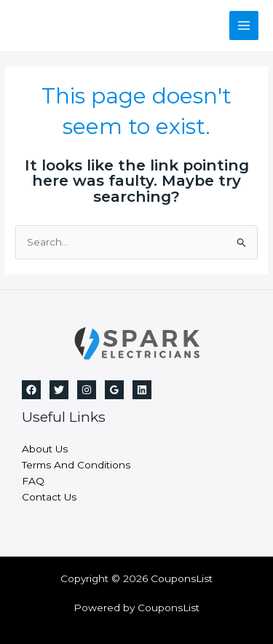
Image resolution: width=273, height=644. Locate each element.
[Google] (114, 390)
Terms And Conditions (76, 465)
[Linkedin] (142, 390)
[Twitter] (59, 390)
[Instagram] (87, 390)
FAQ (33, 481)
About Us (45, 449)
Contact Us (49, 497)
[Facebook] (31, 390)
